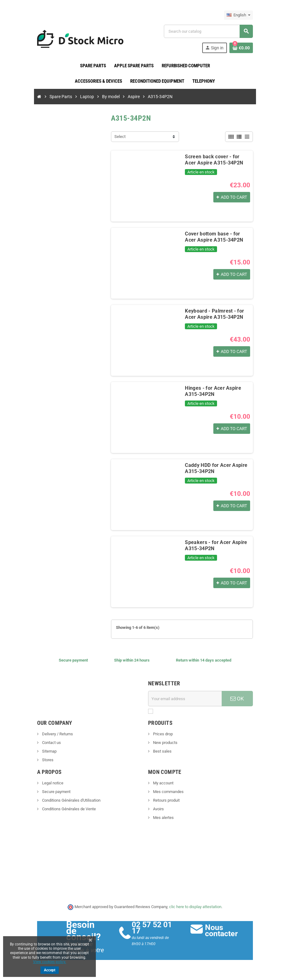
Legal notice (52, 783)
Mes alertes (163, 818)
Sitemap (49, 751)
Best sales (162, 751)
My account (163, 783)
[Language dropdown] (239, 15)
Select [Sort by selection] (120, 137)
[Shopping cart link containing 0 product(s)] (241, 48)
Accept (50, 970)
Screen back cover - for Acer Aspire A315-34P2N (214, 160)
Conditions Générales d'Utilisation (70, 800)
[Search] (208, 31)
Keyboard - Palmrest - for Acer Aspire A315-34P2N (214, 314)
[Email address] (185, 699)
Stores (47, 760)
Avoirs (158, 809)
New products (165, 743)
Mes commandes (168, 792)
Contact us (51, 743)
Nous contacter (221, 930)
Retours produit (166, 800)
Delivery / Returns (57, 734)
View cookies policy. (50, 962)
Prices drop (162, 734)
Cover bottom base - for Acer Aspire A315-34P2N (214, 237)
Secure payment (55, 792)
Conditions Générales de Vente (68, 809)
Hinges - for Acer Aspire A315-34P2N (213, 391)
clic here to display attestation (196, 907)
